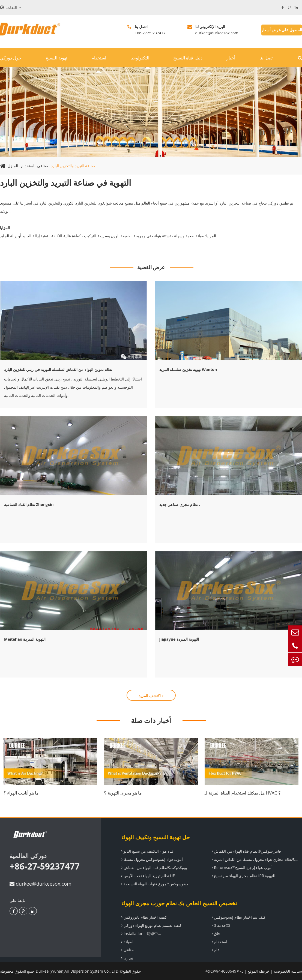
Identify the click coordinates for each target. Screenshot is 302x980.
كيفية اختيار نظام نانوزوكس (144, 917)
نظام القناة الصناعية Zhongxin (29, 504)
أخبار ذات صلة (151, 720)
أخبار (231, 58)
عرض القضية (151, 267)
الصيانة (128, 942)
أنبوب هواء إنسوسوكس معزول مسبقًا (152, 859)
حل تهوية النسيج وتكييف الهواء (155, 837)
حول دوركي (11, 58)
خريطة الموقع (259, 971)
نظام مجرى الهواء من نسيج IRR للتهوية (244, 876)
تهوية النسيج (56, 58)
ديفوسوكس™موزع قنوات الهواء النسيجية (154, 884)
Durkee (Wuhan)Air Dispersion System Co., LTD (77, 971)
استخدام (99, 58)
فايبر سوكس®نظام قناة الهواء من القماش (246, 851)
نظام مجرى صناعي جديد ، (180, 504)
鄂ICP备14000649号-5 (225, 971)
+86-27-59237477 (45, 866)
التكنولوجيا (140, 58)
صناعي (43, 166)
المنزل (13, 166)
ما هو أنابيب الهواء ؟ (21, 793)
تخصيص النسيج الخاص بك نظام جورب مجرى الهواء (179, 903)
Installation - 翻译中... (141, 933)
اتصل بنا (267, 58)
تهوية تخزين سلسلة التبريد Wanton (188, 369)
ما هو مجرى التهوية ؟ (123, 793)
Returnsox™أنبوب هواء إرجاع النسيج (242, 867)
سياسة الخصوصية (288, 971)
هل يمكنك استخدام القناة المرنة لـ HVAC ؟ (243, 793)
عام (216, 950)
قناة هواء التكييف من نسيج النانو (147, 851)
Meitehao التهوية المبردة (25, 639)
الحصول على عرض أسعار (282, 30)
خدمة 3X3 (221, 925)
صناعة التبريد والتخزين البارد (73, 166)
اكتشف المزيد (151, 696)
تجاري (127, 958)
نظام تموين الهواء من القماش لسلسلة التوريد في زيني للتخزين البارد (58, 369)
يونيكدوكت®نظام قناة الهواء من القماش (154, 867)
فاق (216, 933)
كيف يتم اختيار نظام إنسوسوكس (239, 917)
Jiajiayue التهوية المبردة (179, 639)
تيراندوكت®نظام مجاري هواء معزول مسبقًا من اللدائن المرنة (257, 859)
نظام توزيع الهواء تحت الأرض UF (148, 876)
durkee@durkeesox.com (41, 884)
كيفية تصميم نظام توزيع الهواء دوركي (151, 925)
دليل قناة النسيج (188, 58)
